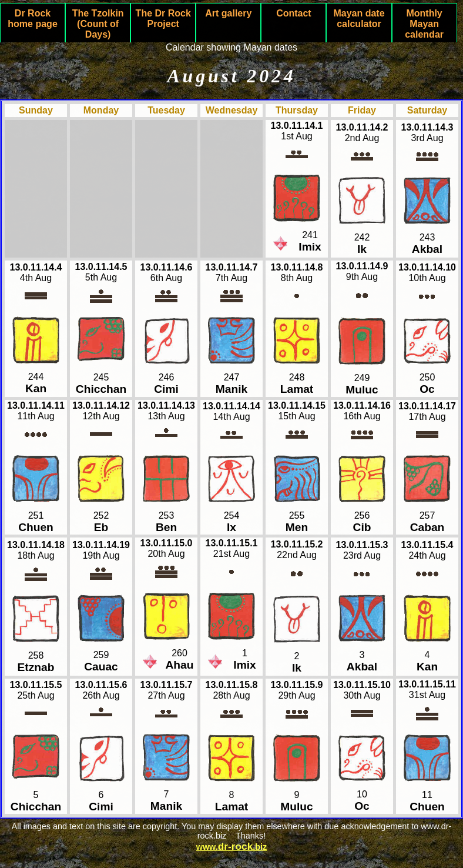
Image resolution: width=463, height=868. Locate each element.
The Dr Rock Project (163, 19)
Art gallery (228, 13)
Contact (294, 13)
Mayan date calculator (359, 19)
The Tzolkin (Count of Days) (98, 24)
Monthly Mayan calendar (424, 24)
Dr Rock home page (32, 19)
